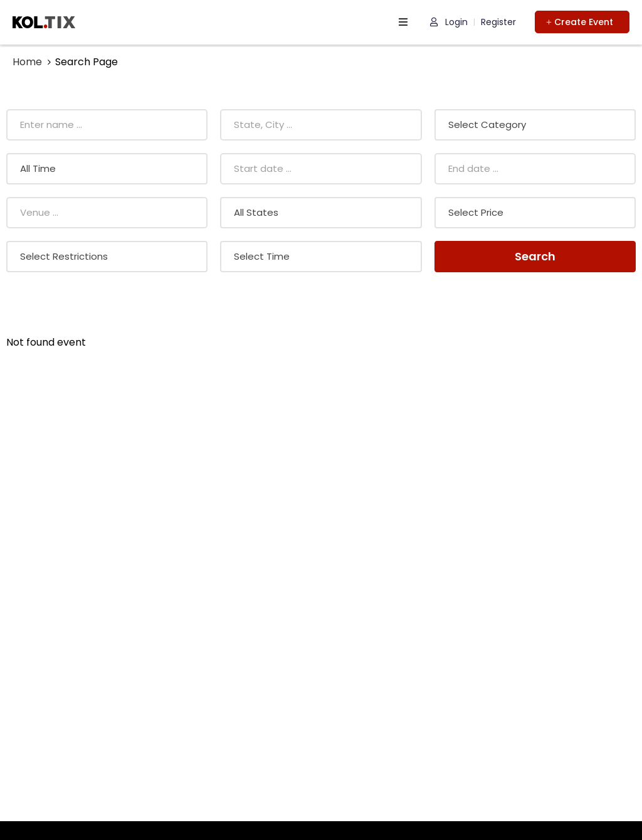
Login (449, 22)
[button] (582, 22)
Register (498, 22)
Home (27, 62)
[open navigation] (403, 22)
